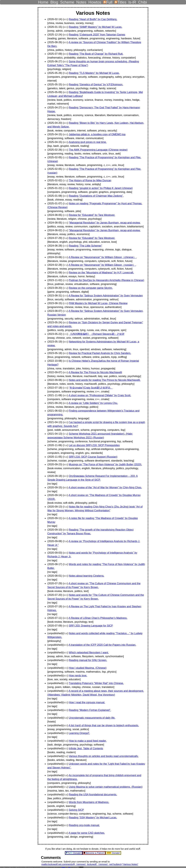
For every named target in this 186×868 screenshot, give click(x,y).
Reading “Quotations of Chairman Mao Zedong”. (96, 196)
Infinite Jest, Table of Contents (86, 748)
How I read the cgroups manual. (87, 702)
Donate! (74, 853)
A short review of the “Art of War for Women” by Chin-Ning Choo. (105, 487)
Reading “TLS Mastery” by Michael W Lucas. (94, 73)
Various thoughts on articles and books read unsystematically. (104, 756)
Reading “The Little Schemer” (85, 246)
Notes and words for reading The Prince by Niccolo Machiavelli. (105, 380)
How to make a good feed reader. (88, 741)
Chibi (143, 1)
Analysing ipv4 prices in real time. (88, 142)
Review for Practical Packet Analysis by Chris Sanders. (100, 353)
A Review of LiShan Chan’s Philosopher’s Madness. (98, 618)
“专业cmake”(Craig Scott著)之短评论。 (91, 388)
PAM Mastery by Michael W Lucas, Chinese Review (98, 303)
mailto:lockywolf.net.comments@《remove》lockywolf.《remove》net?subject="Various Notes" (90, 864)
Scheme (67, 1)
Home (43, 1)
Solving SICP (76, 810)
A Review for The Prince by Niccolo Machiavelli (95, 372)
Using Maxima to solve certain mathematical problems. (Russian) (106, 787)
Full (108, 1)
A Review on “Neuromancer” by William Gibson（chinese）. (103, 257)
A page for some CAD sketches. (87, 833)
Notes (81, 1)
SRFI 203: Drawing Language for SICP (91, 626)
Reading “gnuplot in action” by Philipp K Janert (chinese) (101, 188)
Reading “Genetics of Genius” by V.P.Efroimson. (96, 85)
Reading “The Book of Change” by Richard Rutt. (96, 54)
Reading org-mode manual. (84, 825)
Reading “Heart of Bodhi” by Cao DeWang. (93, 19)
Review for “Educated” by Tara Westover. (92, 215)
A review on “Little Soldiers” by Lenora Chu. (93, 403)
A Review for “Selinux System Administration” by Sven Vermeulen (106, 296)
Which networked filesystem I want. (89, 653)
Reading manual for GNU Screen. (88, 660)
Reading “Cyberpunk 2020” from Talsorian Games (97, 35)
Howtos (95, 1)
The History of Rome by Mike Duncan (90, 180)
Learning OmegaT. (79, 733)
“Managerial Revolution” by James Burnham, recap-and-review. (105, 223)
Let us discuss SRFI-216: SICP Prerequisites (94, 445)
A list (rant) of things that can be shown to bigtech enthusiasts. (104, 725)
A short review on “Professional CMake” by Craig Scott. (100, 395)
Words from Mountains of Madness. (89, 802)
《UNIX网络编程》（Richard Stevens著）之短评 (97, 334)
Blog (54, 1)
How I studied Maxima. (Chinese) (88, 668)
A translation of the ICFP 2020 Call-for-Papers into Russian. (102, 645)
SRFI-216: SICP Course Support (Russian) (93, 457)
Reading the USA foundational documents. (93, 795)
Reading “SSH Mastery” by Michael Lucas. (93, 818)
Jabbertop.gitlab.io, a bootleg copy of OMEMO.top (97, 134)
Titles (120, 1)
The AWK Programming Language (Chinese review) (98, 150)
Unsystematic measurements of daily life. (92, 718)
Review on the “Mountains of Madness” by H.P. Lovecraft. (101, 273)
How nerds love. (78, 676)
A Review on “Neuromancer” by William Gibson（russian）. (102, 265)
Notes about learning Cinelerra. (86, 576)
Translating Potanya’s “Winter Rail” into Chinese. (96, 683)
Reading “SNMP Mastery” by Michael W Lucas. (95, 27)
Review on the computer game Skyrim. (91, 288)
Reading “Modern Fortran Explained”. (90, 710)
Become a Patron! (94, 853)
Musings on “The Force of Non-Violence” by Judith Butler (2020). (105, 464)
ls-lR (132, 1)
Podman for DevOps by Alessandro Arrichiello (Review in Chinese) (106, 280)
